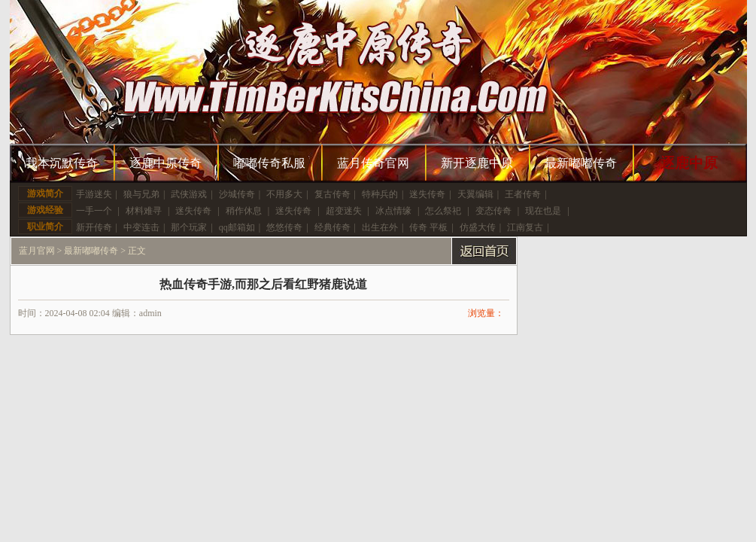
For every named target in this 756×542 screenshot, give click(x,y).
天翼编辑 (475, 194)
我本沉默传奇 (62, 163)
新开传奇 (94, 227)
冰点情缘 (393, 211)
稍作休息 (244, 211)
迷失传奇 (427, 194)
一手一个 (94, 211)
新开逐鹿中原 (477, 163)
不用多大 (284, 194)
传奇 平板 (428, 227)
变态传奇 (493, 211)
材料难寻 (144, 211)
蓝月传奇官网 (373, 163)
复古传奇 (332, 194)
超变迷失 (344, 211)
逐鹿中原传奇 (165, 163)
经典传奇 (332, 227)
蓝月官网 (37, 251)
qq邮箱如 (237, 227)
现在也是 (543, 211)
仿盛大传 (478, 227)
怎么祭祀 (443, 211)
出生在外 (380, 227)
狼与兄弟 (141, 194)
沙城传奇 (237, 194)
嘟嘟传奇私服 (269, 163)
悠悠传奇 (284, 227)
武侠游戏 (189, 194)
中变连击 (141, 227)
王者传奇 (523, 194)
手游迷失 (94, 194)
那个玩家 (189, 227)
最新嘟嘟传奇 (581, 163)
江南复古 (525, 227)
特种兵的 (380, 194)
